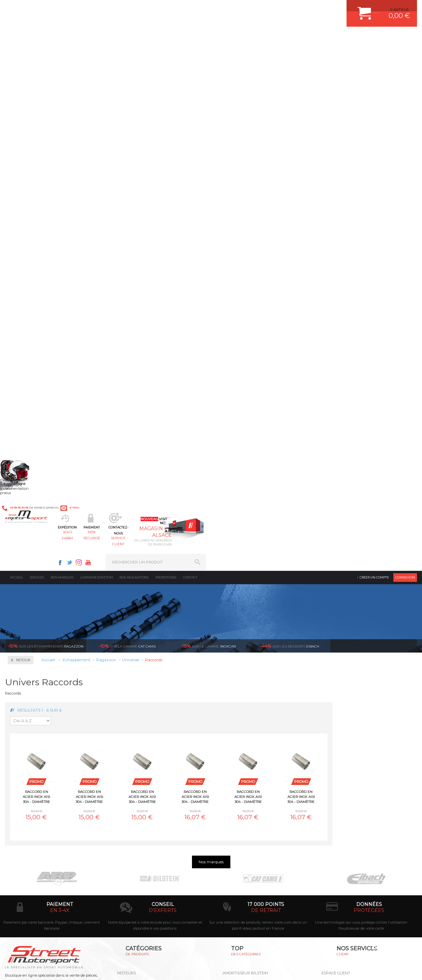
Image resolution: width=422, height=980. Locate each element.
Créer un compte (374, 55)
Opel (21, 478)
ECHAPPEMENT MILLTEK (245, 768)
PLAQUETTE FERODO (242, 751)
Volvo (22, 582)
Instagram (290, 9)
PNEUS (229, 785)
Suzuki (24, 550)
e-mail (146, 9)
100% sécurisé (182, 39)
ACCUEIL (7, 968)
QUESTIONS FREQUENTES (346, 801)
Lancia (23, 422)
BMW (23, 318)
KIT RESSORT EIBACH (243, 793)
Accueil (17, 55)
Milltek (23, 246)
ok (196, 866)
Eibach (290, 123)
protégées (369, 680)
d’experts (163, 680)
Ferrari (23, 358)
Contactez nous (44, 898)
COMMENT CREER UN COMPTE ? (351, 751)
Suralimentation (135, 751)
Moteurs (127, 743)
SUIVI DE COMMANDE (341, 776)
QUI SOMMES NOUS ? (25, 795)
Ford (21, 374)
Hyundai (25, 390)
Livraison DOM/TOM (96, 55)
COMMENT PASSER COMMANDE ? (352, 760)
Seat (21, 518)
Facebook (271, 9)
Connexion (405, 55)
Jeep (21, 406)
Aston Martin (29, 302)
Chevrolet (26, 326)
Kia (20, 414)
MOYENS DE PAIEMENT (343, 768)
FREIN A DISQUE (238, 818)
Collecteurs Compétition (45, 197)
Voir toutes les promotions (380, 123)
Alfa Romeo (28, 294)
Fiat (21, 366)
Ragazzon (46, 123)
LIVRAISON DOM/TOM (341, 793)
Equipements (131, 818)
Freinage (127, 785)
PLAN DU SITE (91, 968)
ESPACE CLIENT (336, 743)
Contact (190, 55)
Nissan (23, 470)
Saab (22, 510)
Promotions (166, 55)
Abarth (24, 286)
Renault (24, 502)
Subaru (24, 542)
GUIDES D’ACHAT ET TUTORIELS (351, 810)
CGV (73, 968)
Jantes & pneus (133, 793)
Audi (22, 310)
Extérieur (128, 801)
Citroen (24, 342)
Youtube (299, 9)
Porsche (25, 494)
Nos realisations (134, 55)
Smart (23, 534)
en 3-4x (60, 680)
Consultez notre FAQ (58, 915)
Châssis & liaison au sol (142, 776)
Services (37, 55)
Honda (23, 382)
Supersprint (29, 601)
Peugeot (25, 486)
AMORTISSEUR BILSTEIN (245, 743)
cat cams (127, 123)
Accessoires (30, 176)
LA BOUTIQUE (18, 803)
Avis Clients (389, 947)
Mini (21, 454)
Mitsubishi (27, 462)
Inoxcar (25, 224)
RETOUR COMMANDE (341, 785)
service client (232, 39)
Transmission (132, 768)
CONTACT (24, 968)
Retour (108, 138)
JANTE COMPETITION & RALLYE (251, 810)
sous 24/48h (131, 39)
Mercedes (26, 446)
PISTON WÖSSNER (240, 760)
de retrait (266, 680)
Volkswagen (28, 574)
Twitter (280, 9)
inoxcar (208, 123)
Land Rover (27, 430)
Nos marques (62, 55)
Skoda (23, 526)
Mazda (23, 438)
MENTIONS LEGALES (51, 968)
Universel (26, 566)
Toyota (23, 558)
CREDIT (111, 968)
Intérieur (127, 810)
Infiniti (23, 398)
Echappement (132, 760)
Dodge (23, 350)
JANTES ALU (234, 776)
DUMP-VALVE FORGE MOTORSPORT (256, 801)
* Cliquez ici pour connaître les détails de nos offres (258, 872)
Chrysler (25, 334)
